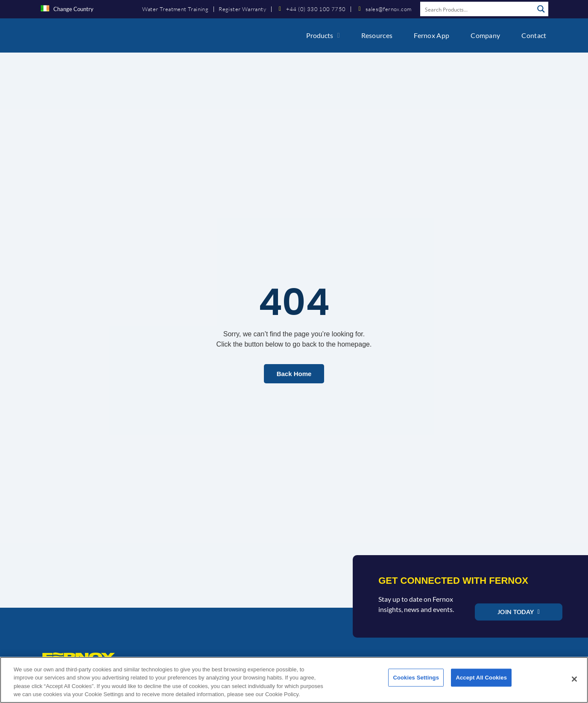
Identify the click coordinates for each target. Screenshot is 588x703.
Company (485, 35)
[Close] (574, 682)
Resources (377, 35)
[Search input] (477, 9)
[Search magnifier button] (541, 9)
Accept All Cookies (481, 683)
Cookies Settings (416, 683)
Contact (534, 35)
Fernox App (431, 35)
